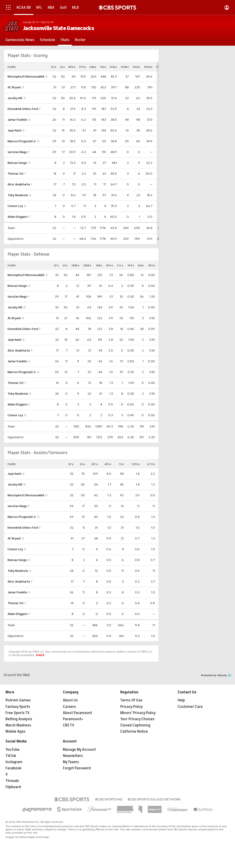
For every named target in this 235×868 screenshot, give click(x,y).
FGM (93, 67)
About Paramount (77, 713)
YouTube (13, 750)
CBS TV (69, 725)
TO (121, 464)
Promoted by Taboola (216, 675)
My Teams (71, 762)
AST (95, 464)
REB (99, 265)
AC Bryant (14, 87)
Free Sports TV (18, 713)
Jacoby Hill (15, 98)
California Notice (134, 731)
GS (62, 67)
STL (120, 265)
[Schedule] (48, 40)
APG (108, 464)
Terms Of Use (131, 700)
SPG (131, 265)
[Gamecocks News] (20, 40)
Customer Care (190, 707)
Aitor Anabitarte (19, 184)
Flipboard (13, 787)
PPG (83, 67)
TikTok (11, 756)
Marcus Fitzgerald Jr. (22, 141)
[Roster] (80, 40)
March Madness (18, 725)
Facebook (13, 768)
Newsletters (73, 756)
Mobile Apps (15, 731)
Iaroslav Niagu (17, 152)
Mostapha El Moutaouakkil (26, 77)
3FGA (136, 67)
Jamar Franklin (17, 120)
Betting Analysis (19, 719)
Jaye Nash (14, 130)
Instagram (14, 762)
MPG (72, 67)
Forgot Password (77, 768)
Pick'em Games (18, 700)
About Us (70, 700)
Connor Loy (15, 206)
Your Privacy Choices (137, 719)
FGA (103, 67)
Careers (69, 707)
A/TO (151, 464)
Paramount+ (73, 719)
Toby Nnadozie (18, 195)
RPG (110, 265)
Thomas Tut (16, 174)
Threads (12, 781)
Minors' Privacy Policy (138, 713)
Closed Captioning (135, 725)
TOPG (135, 464)
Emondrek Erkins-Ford (23, 109)
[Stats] (65, 40)
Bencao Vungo (17, 163)
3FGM (125, 67)
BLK (141, 265)
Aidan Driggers (18, 217)
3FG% (148, 67)
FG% (113, 67)
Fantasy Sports (18, 707)
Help (181, 700)
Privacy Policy (131, 707)
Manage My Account (79, 750)
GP (54, 67)
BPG (152, 265)
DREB (87, 265)
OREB (75, 265)
